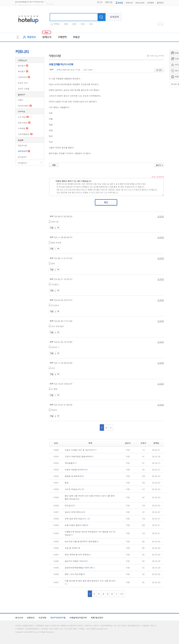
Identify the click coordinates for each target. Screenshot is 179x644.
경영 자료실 (23, 123)
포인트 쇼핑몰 (24, 89)
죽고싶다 (70, 505)
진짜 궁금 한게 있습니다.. (77, 519)
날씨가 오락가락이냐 (75, 512)
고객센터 (150, 3)
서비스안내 (140, 3)
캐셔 (83, 24)
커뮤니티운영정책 (155, 56)
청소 (91, 24)
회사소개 (19, 618)
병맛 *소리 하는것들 (75, 574)
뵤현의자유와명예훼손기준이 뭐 (80, 568)
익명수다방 (22, 151)
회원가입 (109, 2)
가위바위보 (22, 77)
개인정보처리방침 (58, 618)
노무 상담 (22, 117)
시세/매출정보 (24, 134)
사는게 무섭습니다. (74, 489)
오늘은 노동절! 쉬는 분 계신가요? (81, 450)
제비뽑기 (22, 71)
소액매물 (22, 128)
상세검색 (114, 17)
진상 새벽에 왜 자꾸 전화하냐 (78, 554)
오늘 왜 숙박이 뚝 (72, 548)
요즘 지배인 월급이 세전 (77, 525)
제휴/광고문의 (97, 618)
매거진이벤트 (23, 106)
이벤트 (21, 100)
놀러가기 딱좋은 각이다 (76, 561)
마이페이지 (22, 163)
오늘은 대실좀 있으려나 (76, 470)
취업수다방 (22, 145)
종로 (67, 483)
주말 (66, 24)
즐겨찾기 (160, 3)
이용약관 (42, 618)
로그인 (100, 2)
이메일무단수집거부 (78, 618)
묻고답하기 (22, 157)
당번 (74, 24)
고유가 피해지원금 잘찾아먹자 (79, 456)
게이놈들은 (71, 463)
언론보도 (31, 618)
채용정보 (31, 37)
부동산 (76, 37)
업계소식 (47, 37)
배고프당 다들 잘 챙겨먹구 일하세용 (82, 541)
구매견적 (62, 37)
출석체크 (22, 66)
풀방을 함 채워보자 (74, 476)
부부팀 (56, 24)
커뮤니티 (129, 3)
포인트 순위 (23, 83)
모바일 (119, 3)
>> (122, 594)
